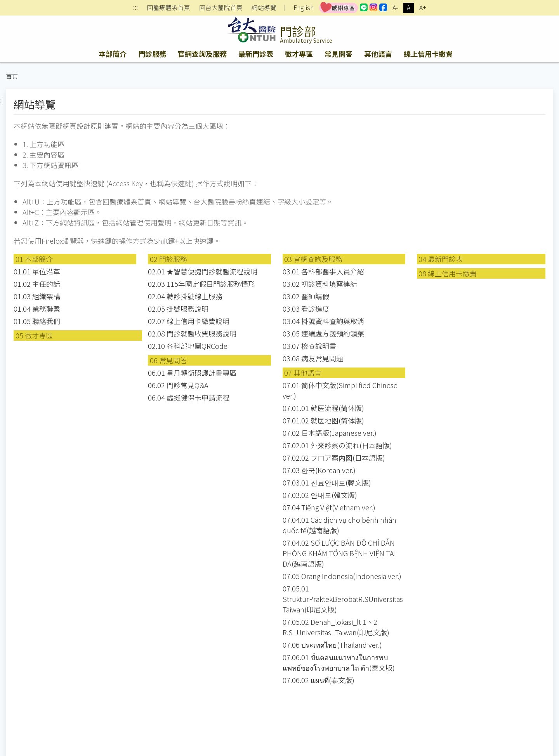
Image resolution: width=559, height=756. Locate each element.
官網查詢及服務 (202, 54)
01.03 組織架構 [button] (37, 296)
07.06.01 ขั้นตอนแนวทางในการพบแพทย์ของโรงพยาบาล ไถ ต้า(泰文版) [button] (339, 662)
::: (135, 8)
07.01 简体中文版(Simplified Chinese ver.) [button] (340, 390)
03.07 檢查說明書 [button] (309, 346)
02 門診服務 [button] (168, 259)
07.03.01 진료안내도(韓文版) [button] (327, 482)
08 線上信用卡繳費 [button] (448, 273)
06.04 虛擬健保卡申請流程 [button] (189, 397)
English (304, 8)
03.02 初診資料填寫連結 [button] (320, 284)
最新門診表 (256, 54)
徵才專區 (299, 54)
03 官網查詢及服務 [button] (313, 259)
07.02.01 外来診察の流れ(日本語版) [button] (337, 445)
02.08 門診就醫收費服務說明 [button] (192, 333)
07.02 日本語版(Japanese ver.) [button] (330, 433)
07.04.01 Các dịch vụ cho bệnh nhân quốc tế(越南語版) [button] (339, 525)
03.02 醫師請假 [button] (306, 296)
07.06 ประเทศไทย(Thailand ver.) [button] (332, 645)
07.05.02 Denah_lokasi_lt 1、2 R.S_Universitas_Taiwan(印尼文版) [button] (336, 627)
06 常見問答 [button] (168, 360)
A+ (423, 8)
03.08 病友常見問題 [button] (313, 358)
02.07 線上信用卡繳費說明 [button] (189, 321)
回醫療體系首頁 (168, 8)
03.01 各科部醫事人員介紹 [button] (323, 271)
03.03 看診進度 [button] (306, 309)
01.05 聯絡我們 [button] (37, 321)
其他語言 (378, 54)
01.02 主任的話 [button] (37, 284)
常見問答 (339, 54)
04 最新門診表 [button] (441, 259)
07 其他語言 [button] (303, 373)
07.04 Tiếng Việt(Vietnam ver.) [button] (329, 507)
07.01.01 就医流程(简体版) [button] (323, 408)
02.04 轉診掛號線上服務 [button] (185, 296)
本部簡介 (113, 54)
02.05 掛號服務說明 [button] (178, 309)
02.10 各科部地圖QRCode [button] (188, 346)
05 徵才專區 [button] (34, 335)
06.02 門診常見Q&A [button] (178, 385)
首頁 (12, 76)
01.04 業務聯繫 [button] (37, 309)
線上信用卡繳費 (428, 54)
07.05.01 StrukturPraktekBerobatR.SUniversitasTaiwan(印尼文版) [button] (343, 599)
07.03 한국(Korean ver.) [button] (319, 470)
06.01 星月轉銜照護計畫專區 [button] (192, 373)
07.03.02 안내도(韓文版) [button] (320, 495)
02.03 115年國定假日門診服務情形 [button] (201, 284)
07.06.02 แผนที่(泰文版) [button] (319, 680)
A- (395, 8)
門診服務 (152, 54)
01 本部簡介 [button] (34, 259)
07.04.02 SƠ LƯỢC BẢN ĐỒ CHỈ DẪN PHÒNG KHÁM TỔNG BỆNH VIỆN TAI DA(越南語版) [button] (339, 553)
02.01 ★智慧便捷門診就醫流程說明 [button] (203, 271)
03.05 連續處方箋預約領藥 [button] (323, 333)
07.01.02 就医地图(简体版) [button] (323, 420)
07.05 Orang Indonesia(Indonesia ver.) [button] (342, 576)
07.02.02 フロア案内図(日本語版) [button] (334, 458)
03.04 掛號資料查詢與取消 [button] (323, 321)
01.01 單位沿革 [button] (37, 271)
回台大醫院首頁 (221, 8)
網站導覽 (264, 8)
